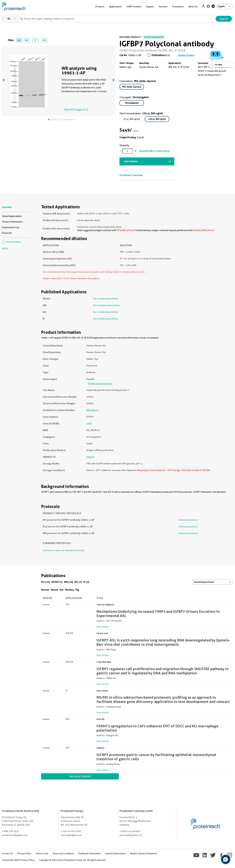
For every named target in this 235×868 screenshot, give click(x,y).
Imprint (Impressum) (115, 853)
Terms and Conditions (63, 853)
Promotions (178, 7)
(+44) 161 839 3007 (71, 831)
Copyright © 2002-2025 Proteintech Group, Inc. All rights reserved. (72, 860)
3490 (89, 423)
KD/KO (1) (57, 582)
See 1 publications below (106, 299)
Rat (62, 590)
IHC (45, 40)
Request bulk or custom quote (154, 151)
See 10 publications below (106, 305)
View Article (103, 627)
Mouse (55, 590)
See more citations (80, 776)
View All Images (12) (76, 110)
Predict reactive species (100, 383)
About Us (193, 7)
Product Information (12, 222)
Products (100, 7)
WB (26, 40)
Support (150, 7)
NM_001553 (93, 410)
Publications (158, 55)
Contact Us (7, 853)
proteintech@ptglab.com (15, 835)
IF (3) (86, 582)
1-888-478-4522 (10, 831)
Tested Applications (12, 216)
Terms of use (42, 853)
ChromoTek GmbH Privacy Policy (18, 860)
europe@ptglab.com (71, 835)
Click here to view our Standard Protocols (64, 550)
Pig (77, 590)
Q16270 (90, 457)
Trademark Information (90, 853)
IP (35, 40)
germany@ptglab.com (131, 835)
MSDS (5, 249)
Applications (115, 7)
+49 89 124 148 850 (130, 831)
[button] (226, 859)
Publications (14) (11, 227)
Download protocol (188, 520)
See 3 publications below (106, 319)
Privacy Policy (24, 853)
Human (45, 590)
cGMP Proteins (134, 7)
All (19, 40)
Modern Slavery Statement (143, 853)
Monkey (69, 590)
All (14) (46, 582)
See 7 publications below (106, 312)
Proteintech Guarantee (131, 175)
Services (163, 7)
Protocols (7, 233)
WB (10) (68, 582)
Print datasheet (12, 242)
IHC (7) (78, 582)
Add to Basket (131, 161)
